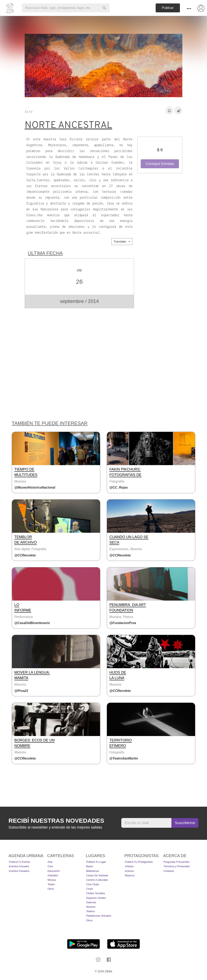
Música (52, 880)
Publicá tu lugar (96, 862)
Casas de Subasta (97, 875)
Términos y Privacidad (177, 866)
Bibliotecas (92, 871)
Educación (54, 871)
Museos (91, 907)
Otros (51, 889)
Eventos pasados (19, 871)
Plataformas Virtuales (99, 916)
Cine (50, 866)
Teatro (51, 884)
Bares (90, 866)
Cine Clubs (93, 884)
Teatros (90, 911)
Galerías (91, 902)
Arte (50, 862)
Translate (122, 241)
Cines (89, 889)
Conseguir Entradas (160, 164)
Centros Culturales (97, 880)
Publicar (168, 8)
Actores (129, 871)
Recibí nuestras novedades (56, 821)
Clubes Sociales (96, 893)
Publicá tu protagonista (139, 862)
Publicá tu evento (20, 862)
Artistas (129, 866)
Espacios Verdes (96, 898)
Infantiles (53, 875)
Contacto (169, 871)
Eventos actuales (19, 866)
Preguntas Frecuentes (176, 862)
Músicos (130, 875)
